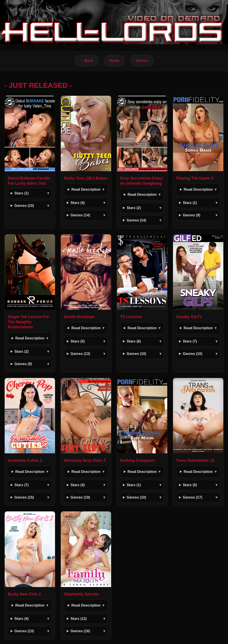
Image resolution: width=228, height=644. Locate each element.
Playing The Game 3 (195, 178)
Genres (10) (24, 206)
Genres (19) (80, 497)
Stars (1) (22, 193)
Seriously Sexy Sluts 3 (85, 460)
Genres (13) (80, 354)
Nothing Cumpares (137, 460)
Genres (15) (24, 497)
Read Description (86, 189)
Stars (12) (79, 619)
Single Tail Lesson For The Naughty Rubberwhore (28, 322)
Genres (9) (192, 215)
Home (114, 61)
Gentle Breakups (79, 317)
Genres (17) (193, 497)
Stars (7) (190, 341)
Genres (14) (80, 215)
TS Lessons (131, 317)
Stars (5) (78, 341)
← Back (87, 61)
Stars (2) (134, 208)
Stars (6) (134, 341)
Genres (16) (80, 631)
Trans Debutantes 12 (195, 460)
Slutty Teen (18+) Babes (86, 178)
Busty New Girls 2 (24, 594)
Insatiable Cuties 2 (25, 460)
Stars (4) (78, 203)
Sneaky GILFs (189, 317)
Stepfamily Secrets (81, 594)
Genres (142, 61)
